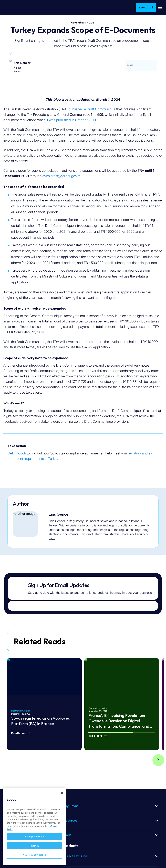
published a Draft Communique (92, 109)
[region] (34, 827)
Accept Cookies (34, 837)
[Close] (62, 793)
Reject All (34, 846)
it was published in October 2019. (71, 120)
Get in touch (17, 453)
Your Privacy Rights (34, 855)
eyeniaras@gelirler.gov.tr (61, 176)
